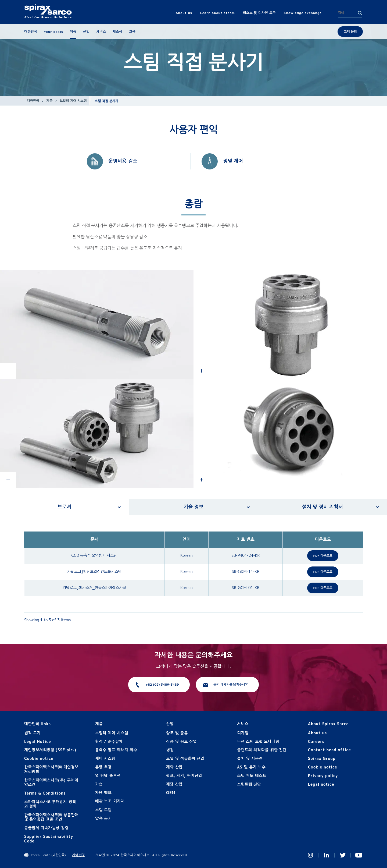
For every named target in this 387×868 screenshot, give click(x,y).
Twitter (343, 855)
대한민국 (33, 101)
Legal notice (321, 784)
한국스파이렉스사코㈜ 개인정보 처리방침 (51, 769)
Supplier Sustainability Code (49, 839)
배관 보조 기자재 (110, 801)
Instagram (310, 855)
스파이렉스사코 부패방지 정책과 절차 (50, 804)
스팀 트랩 (103, 810)
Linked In (327, 855)
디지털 (243, 733)
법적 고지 (32, 733)
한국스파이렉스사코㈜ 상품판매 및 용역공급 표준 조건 (51, 817)
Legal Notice (38, 741)
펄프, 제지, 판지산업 (184, 776)
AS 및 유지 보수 (251, 767)
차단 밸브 (103, 793)
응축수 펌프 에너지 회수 (116, 750)
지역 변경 (78, 855)
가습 (99, 784)
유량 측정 (103, 767)
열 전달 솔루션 (108, 776)
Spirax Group (322, 758)
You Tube (359, 855)
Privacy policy (323, 776)
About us (317, 733)
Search (360, 13)
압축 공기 (103, 818)
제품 (49, 101)
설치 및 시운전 (250, 758)
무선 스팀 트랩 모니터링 (258, 741)
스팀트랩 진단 (249, 784)
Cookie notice (39, 758)
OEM (171, 793)
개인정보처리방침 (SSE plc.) (50, 750)
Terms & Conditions (45, 793)
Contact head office (329, 750)
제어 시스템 (105, 758)
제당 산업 (174, 784)
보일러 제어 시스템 (73, 101)
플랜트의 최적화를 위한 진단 (262, 750)
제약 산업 (174, 767)
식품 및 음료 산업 (181, 741)
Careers (316, 741)
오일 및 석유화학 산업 (185, 758)
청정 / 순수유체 (109, 741)
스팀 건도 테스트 (252, 776)
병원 (170, 750)
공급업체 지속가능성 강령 (46, 828)
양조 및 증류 (177, 733)
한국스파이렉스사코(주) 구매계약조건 (51, 782)
